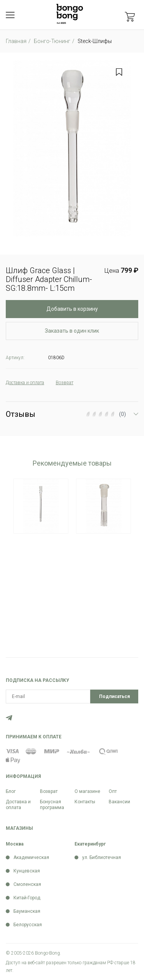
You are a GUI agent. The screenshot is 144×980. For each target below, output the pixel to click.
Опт (113, 791)
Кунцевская (27, 871)
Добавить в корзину (72, 309)
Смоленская (27, 884)
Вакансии (119, 802)
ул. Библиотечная (102, 857)
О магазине (87, 791)
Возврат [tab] (65, 383)
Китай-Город (27, 898)
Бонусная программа (52, 805)
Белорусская (28, 925)
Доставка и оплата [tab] (25, 383)
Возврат (49, 791)
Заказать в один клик (72, 331)
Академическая (31, 857)
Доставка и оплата (18, 805)
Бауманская (27, 911)
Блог (11, 791)
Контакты (85, 802)
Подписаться (114, 696)
